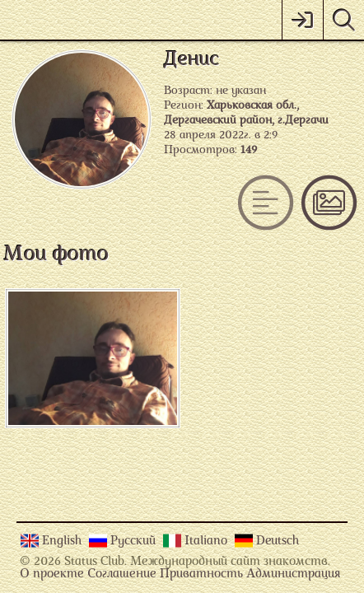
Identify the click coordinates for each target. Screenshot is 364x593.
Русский (135, 542)
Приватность (201, 574)
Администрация (293, 574)
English (63, 542)
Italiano (208, 542)
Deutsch (278, 542)
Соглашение (122, 574)
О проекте (52, 574)
